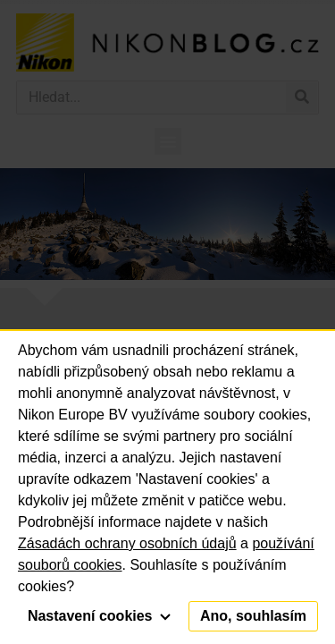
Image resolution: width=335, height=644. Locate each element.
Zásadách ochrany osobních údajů (127, 543)
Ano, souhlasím (253, 616)
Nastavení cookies (99, 616)
